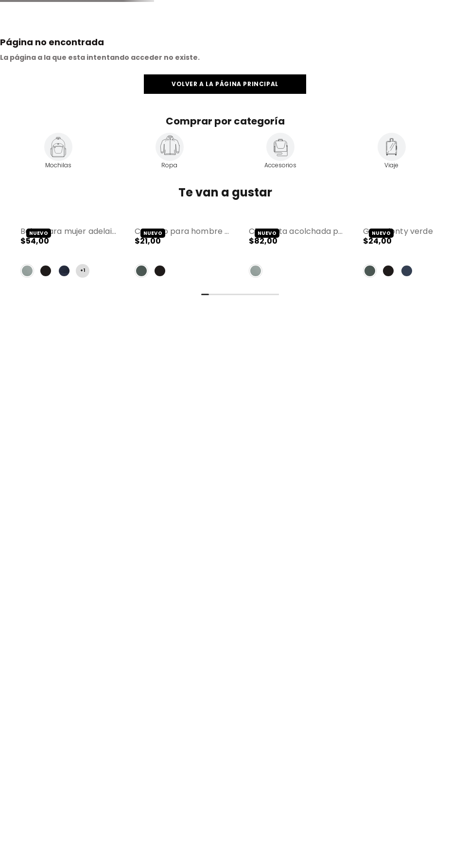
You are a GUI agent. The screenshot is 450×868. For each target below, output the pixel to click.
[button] (69, 254)
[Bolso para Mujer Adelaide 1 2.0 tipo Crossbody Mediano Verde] (69, 254)
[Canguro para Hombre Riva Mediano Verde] (183, 254)
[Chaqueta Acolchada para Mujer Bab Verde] (297, 254)
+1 (82, 271)
